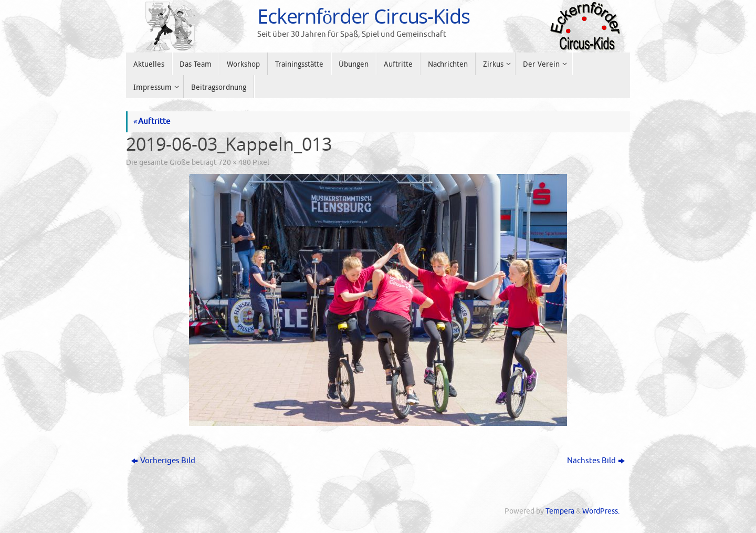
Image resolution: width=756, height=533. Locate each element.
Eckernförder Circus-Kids (364, 16)
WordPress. (601, 511)
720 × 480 (235, 163)
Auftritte (151, 122)
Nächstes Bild (596, 461)
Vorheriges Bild (163, 461)
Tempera (560, 511)
